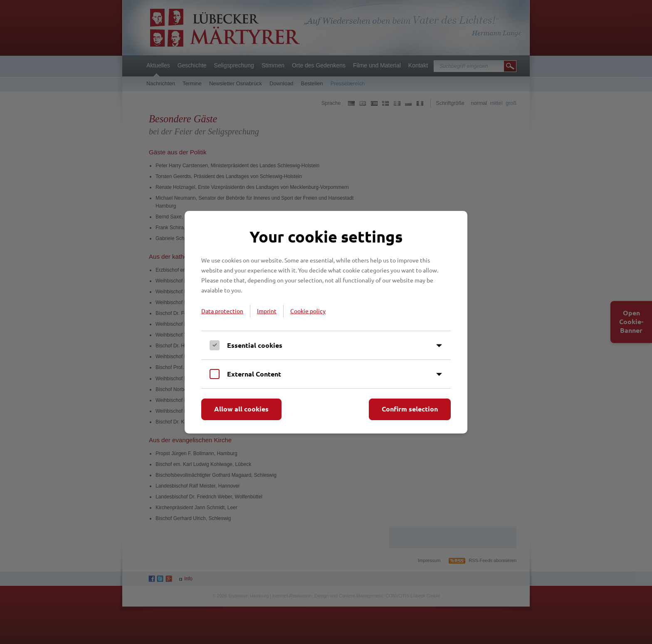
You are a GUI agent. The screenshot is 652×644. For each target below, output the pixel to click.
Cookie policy (308, 311)
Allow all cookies (241, 409)
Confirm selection (410, 409)
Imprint (267, 311)
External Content (254, 374)
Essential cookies (255, 345)
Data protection (222, 311)
